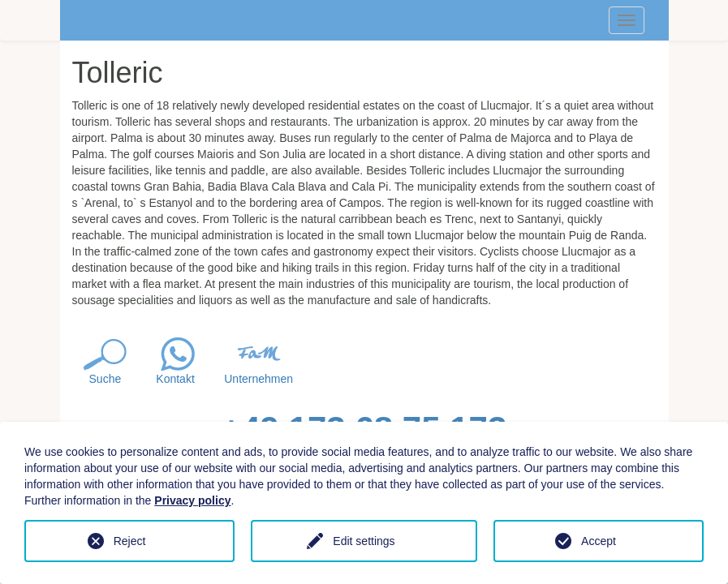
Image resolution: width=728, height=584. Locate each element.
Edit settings (364, 541)
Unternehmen (258, 379)
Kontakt (175, 379)
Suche (106, 379)
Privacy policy (192, 500)
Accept (599, 541)
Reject (130, 541)
